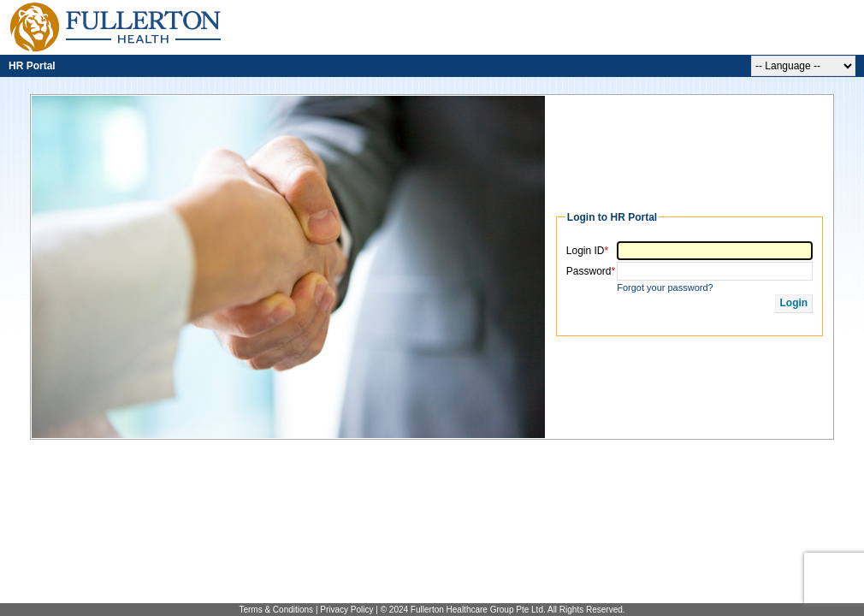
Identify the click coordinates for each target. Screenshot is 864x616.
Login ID (587, 251)
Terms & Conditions (277, 610)
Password (591, 271)
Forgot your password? (665, 287)
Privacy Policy (346, 610)
